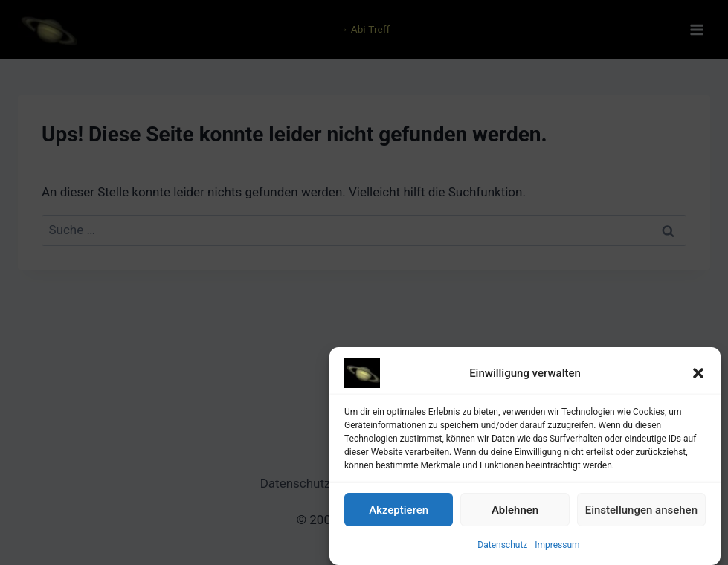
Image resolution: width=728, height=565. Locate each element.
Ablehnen (515, 512)
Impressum (557, 548)
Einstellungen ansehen (641, 512)
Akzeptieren (399, 512)
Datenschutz (502, 548)
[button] (698, 376)
